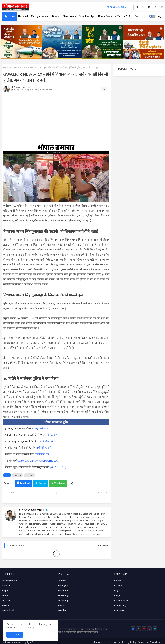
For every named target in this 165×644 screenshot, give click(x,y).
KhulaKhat (119, 610)
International (8, 610)
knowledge (64, 596)
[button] (152, 16)
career (117, 581)
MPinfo (127, 16)
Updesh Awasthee (32, 510)
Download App (87, 16)
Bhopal (56, 16)
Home (12, 16)
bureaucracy (120, 606)
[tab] (10, 16)
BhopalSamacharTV (109, 16)
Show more (103, 546)
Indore (5, 596)
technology (64, 601)
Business (118, 586)
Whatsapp (60, 483)
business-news (121, 601)
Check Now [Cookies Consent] (25, 628)
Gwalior (17, 475)
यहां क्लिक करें (42, 429)
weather (62, 610)
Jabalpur (6, 601)
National (23, 16)
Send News (70, 16)
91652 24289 (58, 467)
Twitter (43, 483)
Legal (117, 591)
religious (119, 596)
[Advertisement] (56, 119)
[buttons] (137, 7)
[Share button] (72, 483)
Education (63, 591)
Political (16, 68)
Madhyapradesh (40, 16)
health (61, 606)
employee (63, 586)
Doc (137, 16)
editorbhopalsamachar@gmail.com (39, 461)
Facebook (25, 483)
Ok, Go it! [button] (15, 635)
